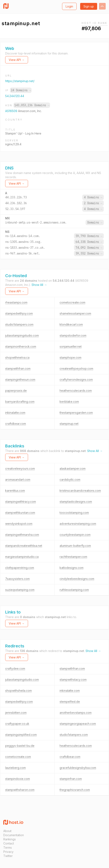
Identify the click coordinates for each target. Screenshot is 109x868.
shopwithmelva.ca (17, 357)
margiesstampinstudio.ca (22, 557)
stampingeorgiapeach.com (78, 724)
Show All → (39, 285)
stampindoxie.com (18, 779)
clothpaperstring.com (20, 568)
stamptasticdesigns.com (76, 502)
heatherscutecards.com (76, 391)
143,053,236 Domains (32, 105)
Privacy (8, 852)
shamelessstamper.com (75, 313)
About (7, 831)
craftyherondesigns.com (76, 380)
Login (69, 6)
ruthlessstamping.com (74, 590)
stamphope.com (70, 357)
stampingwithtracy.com (21, 502)
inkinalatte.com (15, 413)
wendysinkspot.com (19, 524)
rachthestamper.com (73, 557)
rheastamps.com (16, 302)
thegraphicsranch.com (75, 790)
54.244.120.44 (15, 96)
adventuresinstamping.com (78, 524)
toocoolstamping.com (74, 513)
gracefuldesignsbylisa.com (78, 768)
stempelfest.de (70, 702)
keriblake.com (69, 402)
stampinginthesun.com (20, 380)
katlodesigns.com (72, 568)
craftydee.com (15, 669)
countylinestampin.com (75, 535)
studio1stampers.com (19, 324)
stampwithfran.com (18, 369)
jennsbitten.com (16, 713)
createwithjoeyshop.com (76, 369)
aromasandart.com (18, 480)
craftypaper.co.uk (17, 724)
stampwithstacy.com (73, 680)
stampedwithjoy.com (19, 313)
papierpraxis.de (16, 391)
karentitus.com (15, 491)
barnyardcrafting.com (20, 402)
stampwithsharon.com (20, 790)
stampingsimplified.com (21, 735)
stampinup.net (69, 424)
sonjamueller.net (71, 346)
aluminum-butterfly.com (75, 546)
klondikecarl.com (71, 324)
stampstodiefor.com (73, 335)
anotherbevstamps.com (76, 713)
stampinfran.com (71, 779)
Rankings (10, 839)
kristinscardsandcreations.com (80, 491)
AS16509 (12, 111)
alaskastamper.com (73, 469)
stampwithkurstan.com (20, 513)
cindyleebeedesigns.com (77, 579)
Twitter (8, 856)
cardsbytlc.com (70, 480)
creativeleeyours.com (20, 469)
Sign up (89, 6)
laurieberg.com (15, 768)
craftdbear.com (16, 424)
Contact (9, 843)
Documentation (14, 835)
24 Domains (21, 90)
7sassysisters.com (17, 579)
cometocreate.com (72, 302)
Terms (8, 848)
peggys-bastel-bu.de (20, 746)
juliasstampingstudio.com (22, 335)
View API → (17, 60)
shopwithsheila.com (18, 691)
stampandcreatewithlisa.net (24, 546)
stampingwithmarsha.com (22, 535)
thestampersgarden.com (76, 413)
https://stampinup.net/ (20, 81)
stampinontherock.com (21, 346)
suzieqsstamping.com (20, 590)
